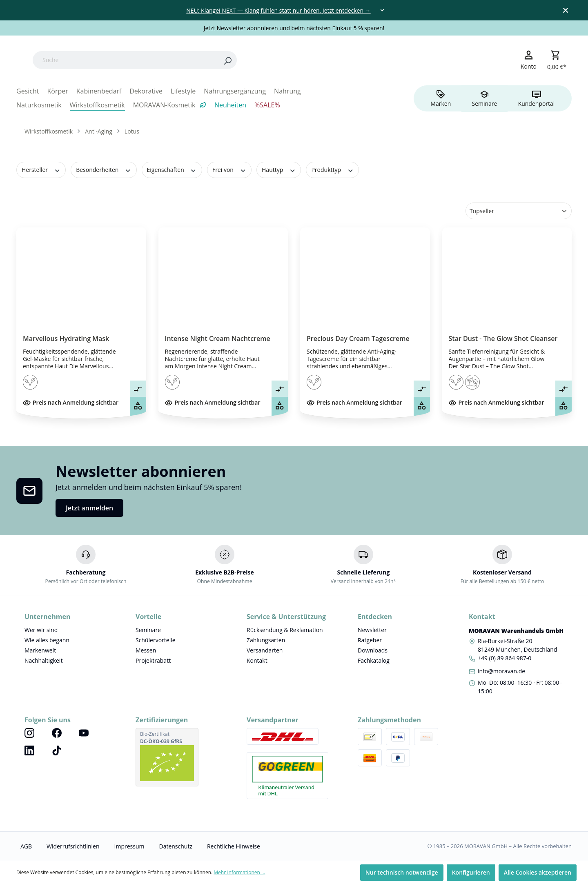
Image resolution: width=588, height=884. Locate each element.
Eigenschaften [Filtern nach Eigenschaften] (172, 170)
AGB (26, 846)
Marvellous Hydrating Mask (66, 338)
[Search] (279, 60)
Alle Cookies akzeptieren (538, 872)
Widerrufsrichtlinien (73, 846)
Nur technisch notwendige (402, 872)
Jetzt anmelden (89, 508)
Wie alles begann (47, 640)
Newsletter (372, 630)
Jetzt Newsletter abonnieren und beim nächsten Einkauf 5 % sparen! (294, 28)
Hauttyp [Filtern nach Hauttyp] (279, 170)
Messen (146, 650)
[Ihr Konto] (529, 60)
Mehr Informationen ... (239, 872)
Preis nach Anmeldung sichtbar (71, 402)
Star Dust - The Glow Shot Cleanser (503, 338)
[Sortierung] (519, 211)
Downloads (373, 650)
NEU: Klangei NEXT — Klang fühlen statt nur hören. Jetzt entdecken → (278, 10)
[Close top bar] (566, 10)
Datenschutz (175, 846)
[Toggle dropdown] (382, 10)
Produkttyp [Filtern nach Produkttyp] (332, 170)
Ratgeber (370, 640)
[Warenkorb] (557, 60)
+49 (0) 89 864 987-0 (504, 658)
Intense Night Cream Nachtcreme (218, 338)
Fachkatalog (374, 660)
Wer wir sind (41, 630)
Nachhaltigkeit (43, 660)
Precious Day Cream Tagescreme (358, 338)
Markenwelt (40, 650)
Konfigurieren (471, 872)
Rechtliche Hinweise (234, 846)
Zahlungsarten (266, 640)
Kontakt (257, 660)
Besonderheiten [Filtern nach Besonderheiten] (104, 170)
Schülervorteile (156, 640)
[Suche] (177, 60)
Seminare (148, 630)
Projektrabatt (153, 660)
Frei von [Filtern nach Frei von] (229, 170)
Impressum (129, 846)
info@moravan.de (501, 671)
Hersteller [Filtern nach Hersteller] (41, 170)
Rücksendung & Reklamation (285, 630)
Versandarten (265, 650)
